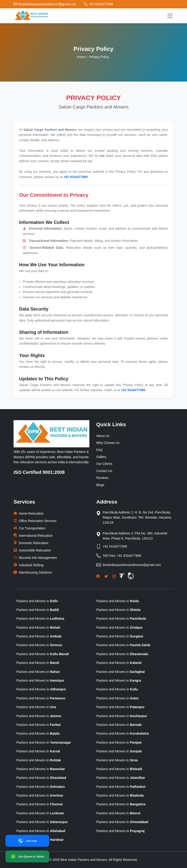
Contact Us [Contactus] (104, 471)
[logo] (31, 16)
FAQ (99, 450)
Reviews (102, 478)
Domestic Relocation (31, 543)
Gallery (101, 457)
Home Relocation (28, 513)
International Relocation (33, 535)
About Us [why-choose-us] (103, 436)
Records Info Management (35, 558)
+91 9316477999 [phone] (76, 177)
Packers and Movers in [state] (37, 601)
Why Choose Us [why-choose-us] (108, 443)
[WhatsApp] (27, 856)
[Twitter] (106, 576)
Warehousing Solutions (33, 572)
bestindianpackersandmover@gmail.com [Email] (132, 565)
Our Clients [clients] (104, 464)
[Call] (27, 841)
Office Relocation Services (35, 521)
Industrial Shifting (28, 565)
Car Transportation (30, 528)
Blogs (100, 485)
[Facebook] (98, 576)
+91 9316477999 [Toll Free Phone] (129, 556)
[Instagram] (114, 576)
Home (81, 57)
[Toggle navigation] (170, 16)
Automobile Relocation (32, 550)
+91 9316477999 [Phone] (115, 546)
